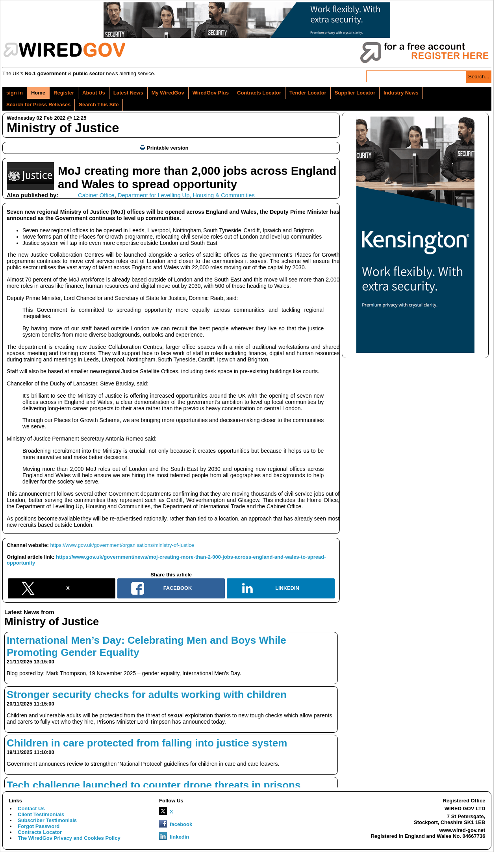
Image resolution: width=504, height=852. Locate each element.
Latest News (128, 93)
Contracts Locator (259, 93)
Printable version (164, 148)
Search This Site (99, 105)
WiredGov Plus (211, 93)
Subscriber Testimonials (47, 820)
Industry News (401, 93)
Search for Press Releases (38, 105)
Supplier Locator (355, 93)
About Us (94, 93)
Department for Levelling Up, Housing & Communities (186, 195)
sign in (15, 93)
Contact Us (31, 808)
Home (38, 93)
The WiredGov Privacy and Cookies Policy (69, 838)
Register (64, 93)
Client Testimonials (41, 814)
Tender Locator (308, 93)
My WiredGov (168, 93)
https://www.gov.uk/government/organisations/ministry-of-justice (122, 545)
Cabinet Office (96, 195)
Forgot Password (39, 826)
